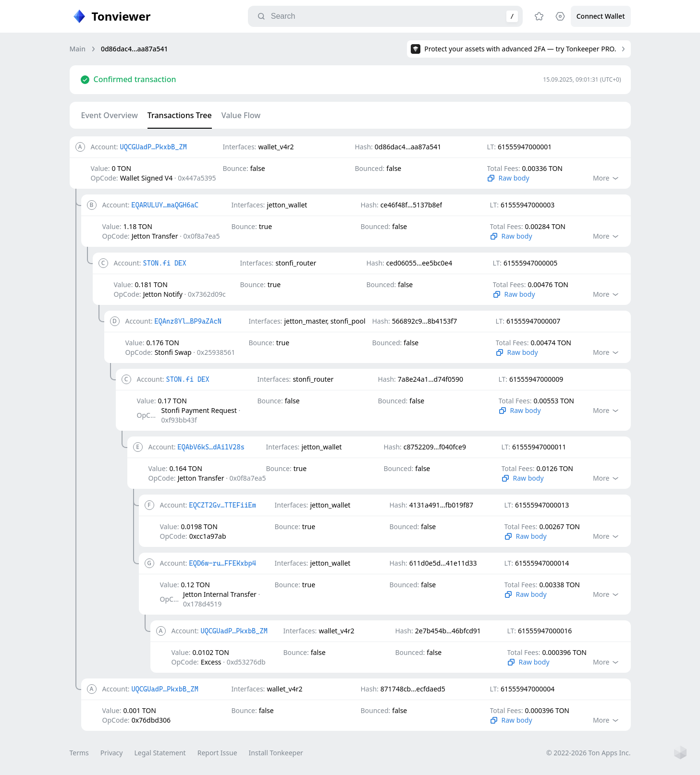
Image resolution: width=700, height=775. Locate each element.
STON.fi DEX (164, 263)
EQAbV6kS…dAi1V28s (211, 447)
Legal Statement (160, 753)
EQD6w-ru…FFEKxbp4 (222, 563)
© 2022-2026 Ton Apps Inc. (588, 753)
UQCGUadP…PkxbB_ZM (153, 147)
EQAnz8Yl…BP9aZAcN (188, 321)
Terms (79, 753)
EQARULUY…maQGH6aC (165, 205)
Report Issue (217, 753)
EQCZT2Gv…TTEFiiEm (222, 505)
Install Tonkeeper (276, 753)
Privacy (112, 753)
